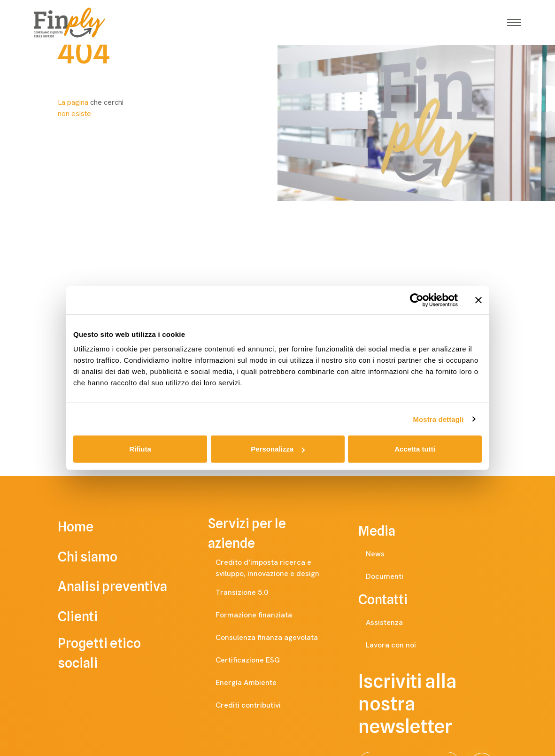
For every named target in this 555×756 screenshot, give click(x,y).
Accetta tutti (415, 449)
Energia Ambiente (255, 683)
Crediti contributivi (258, 705)
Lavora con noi (400, 645)
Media (386, 531)
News (385, 554)
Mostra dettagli (438, 419)
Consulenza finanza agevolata (276, 638)
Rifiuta (140, 449)
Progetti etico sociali (127, 654)
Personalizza (278, 449)
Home (89, 527)
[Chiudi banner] (478, 300)
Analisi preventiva (126, 587)
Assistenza (394, 623)
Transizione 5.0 (251, 592)
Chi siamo (101, 557)
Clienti (91, 617)
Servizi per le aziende (277, 533)
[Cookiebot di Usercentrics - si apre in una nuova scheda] (417, 300)
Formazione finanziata (263, 615)
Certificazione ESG (257, 660)
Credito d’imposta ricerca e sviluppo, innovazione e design (281, 568)
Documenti (394, 577)
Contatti (392, 600)
